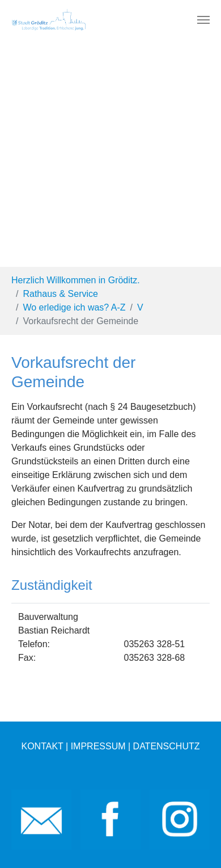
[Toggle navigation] (203, 20)
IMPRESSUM (98, 746)
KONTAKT (42, 746)
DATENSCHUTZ (167, 746)
